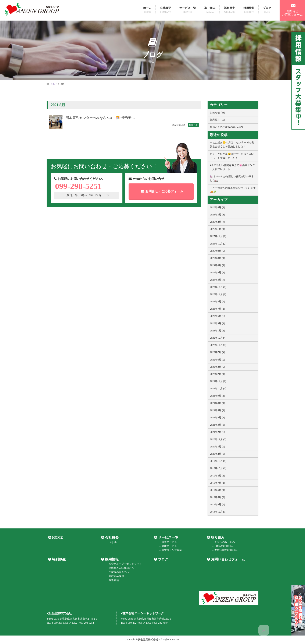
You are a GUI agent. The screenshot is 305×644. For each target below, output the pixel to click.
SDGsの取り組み (222, 546)
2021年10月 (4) (218, 388)
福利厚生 (229, 10)
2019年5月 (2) (217, 497)
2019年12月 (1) (218, 461)
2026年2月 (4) (217, 222)
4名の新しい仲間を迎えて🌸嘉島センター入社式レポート (232, 167)
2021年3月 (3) (217, 425)
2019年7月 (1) (217, 483)
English (110, 542)
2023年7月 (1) (217, 309)
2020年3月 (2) (217, 447)
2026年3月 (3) (217, 215)
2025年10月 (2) (218, 244)
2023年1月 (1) (217, 331)
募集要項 (111, 580)
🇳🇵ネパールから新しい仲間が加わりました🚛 (232, 178)
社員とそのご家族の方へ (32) (226, 127)
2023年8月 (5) (217, 302)
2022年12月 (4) (218, 338)
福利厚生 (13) (217, 120)
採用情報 (249, 10)
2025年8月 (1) (217, 258)
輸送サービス (167, 542)
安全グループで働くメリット (123, 564)
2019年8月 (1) (217, 476)
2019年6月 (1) (217, 490)
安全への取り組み (222, 542)
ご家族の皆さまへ (116, 572)
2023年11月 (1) (218, 294)
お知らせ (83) (217, 113)
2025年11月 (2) (218, 236)
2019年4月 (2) (217, 504)
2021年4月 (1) (217, 418)
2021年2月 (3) (217, 432)
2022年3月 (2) (217, 367)
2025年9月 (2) (217, 251)
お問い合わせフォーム (226, 559)
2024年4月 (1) (217, 272)
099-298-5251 (81, 187)
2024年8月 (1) (217, 265)
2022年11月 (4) (218, 345)
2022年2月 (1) (217, 374)
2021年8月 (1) (217, 403)
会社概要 (165, 10)
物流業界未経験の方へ (119, 568)
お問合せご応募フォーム (292, 10)
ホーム (147, 10)
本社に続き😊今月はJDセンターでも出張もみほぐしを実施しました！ (232, 145)
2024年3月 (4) (217, 280)
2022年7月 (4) (217, 352)
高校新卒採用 (114, 576)
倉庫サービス (167, 546)
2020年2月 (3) (217, 454)
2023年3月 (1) (217, 323)
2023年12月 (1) (218, 287)
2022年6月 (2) (217, 360)
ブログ (267, 10)
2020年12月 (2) (218, 439)
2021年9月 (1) (217, 396)
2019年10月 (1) (218, 468)
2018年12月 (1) (218, 512)
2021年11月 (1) (218, 381)
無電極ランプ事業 (169, 550)
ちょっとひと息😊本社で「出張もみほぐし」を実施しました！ (232, 156)
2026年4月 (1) (217, 207)
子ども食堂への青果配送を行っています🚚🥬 (233, 190)
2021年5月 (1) (217, 410)
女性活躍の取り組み (224, 550)
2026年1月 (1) (217, 229)
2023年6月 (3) (217, 316)
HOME (56, 537)
